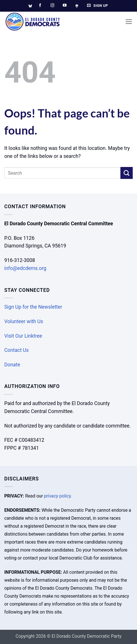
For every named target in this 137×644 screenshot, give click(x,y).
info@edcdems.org (25, 268)
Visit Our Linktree (23, 336)
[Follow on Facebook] (40, 6)
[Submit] (127, 173)
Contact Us (17, 350)
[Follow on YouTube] (65, 6)
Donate (12, 365)
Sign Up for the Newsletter (33, 307)
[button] (129, 22)
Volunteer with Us (24, 321)
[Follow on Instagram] (52, 6)
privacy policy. (58, 496)
